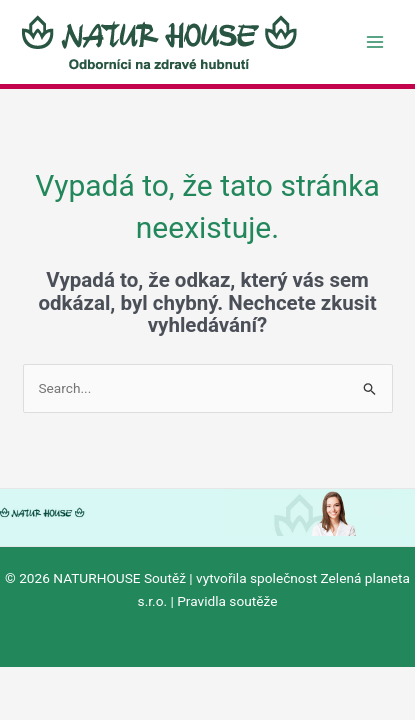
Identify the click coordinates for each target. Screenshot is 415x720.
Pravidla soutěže (227, 601)
